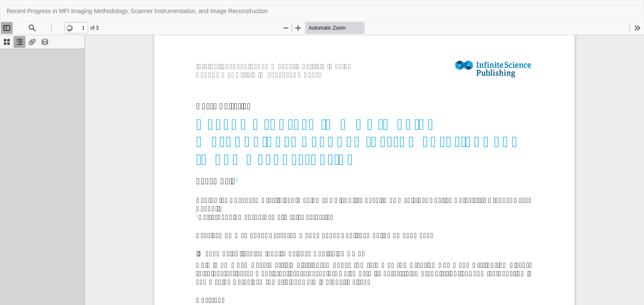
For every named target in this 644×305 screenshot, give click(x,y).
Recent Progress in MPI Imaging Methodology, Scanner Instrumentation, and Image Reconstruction (137, 11)
